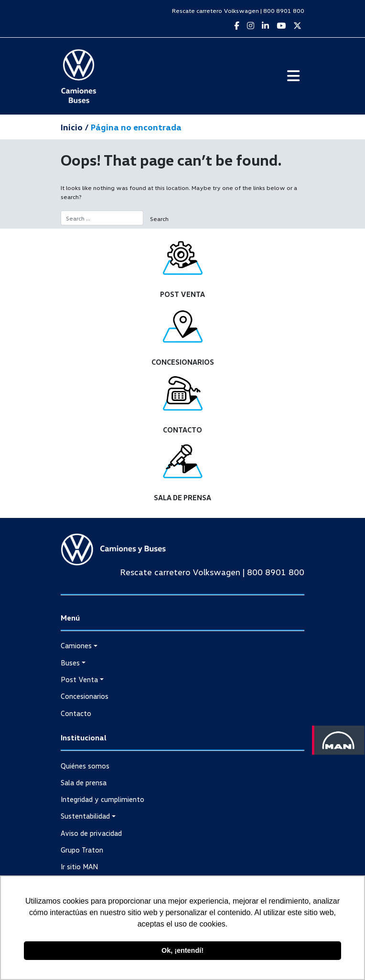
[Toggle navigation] (294, 76)
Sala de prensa (84, 782)
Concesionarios (85, 696)
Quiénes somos (85, 766)
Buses (70, 663)
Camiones (76, 645)
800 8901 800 (284, 11)
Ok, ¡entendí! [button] (182, 950)
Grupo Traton (82, 850)
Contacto (76, 713)
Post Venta (79, 679)
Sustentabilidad (85, 816)
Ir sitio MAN (79, 866)
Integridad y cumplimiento (102, 799)
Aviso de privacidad (91, 833)
